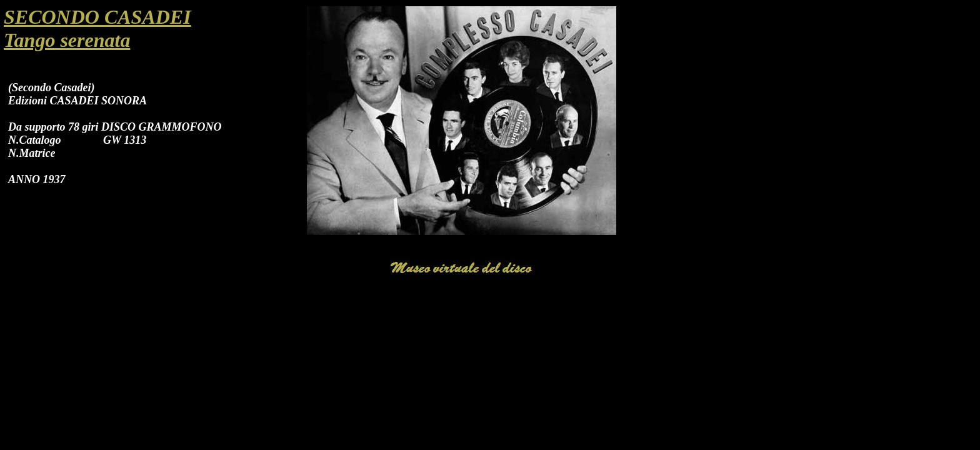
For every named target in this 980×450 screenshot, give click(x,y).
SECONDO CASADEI (97, 17)
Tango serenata (67, 40)
